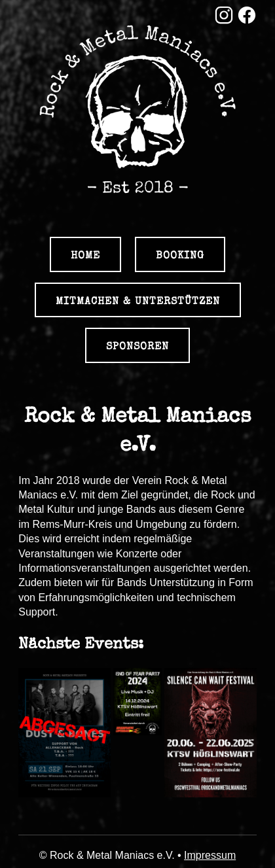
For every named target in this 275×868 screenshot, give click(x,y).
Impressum (210, 855)
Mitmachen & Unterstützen (138, 301)
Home (85, 255)
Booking (180, 255)
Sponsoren (137, 346)
